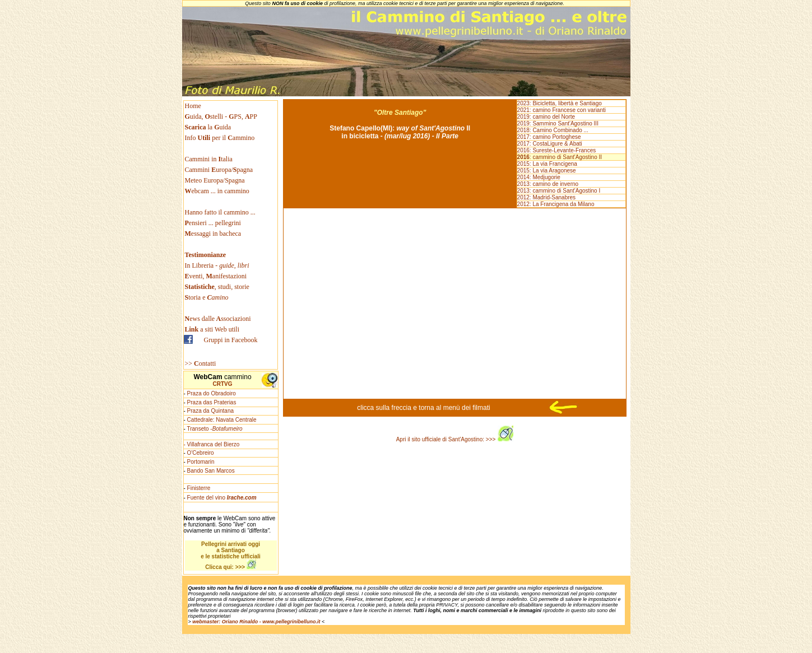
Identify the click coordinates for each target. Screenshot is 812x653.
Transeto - (214, 429)
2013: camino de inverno (548, 184)
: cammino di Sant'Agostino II (560, 157)
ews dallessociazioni (218, 319)
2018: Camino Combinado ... (553, 130)
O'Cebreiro (201, 453)
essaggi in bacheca (213, 234)
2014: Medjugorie (539, 177)
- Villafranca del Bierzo (212, 444)
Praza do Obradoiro (212, 393)
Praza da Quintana (210, 411)
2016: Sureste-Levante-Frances (557, 150)
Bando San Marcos (211, 471)
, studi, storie (217, 287)
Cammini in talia (209, 159)
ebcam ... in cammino (217, 191)
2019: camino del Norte (546, 117)
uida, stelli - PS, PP (221, 116)
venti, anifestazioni (216, 276)
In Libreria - (217, 265)
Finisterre (199, 488)
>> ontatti (201, 363)
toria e (207, 297)
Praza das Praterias (212, 402)
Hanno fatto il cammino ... (220, 212)
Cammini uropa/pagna (219, 170)
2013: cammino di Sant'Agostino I (559, 191)
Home (193, 106)
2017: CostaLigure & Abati (550, 144)
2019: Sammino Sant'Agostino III (558, 123)
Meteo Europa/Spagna (215, 180)
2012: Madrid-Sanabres (547, 197)
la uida (209, 127)
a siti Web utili (212, 329)
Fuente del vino (222, 498)
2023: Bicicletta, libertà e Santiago (560, 103)
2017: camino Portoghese (549, 137)
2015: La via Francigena (547, 164)
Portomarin (201, 462)
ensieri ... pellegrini (213, 223)
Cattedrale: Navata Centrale (222, 420)
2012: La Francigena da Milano (556, 204)
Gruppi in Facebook (231, 340)
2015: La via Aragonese (547, 171)
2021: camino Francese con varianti (562, 110)
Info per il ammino (221, 138)
